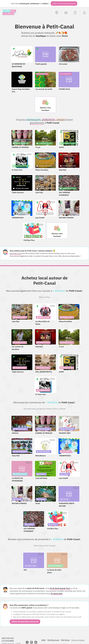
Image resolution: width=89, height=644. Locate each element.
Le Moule (62, 409)
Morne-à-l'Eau (45, 297)
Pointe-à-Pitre (52, 409)
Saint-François (50, 546)
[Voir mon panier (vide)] (75, 13)
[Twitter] (36, 642)
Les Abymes (41, 409)
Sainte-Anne (38, 546)
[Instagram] (31, 642)
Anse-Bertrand (29, 409)
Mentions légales (78, 640)
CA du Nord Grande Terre (60, 588)
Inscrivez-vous (15, 253)
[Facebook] (27, 642)
